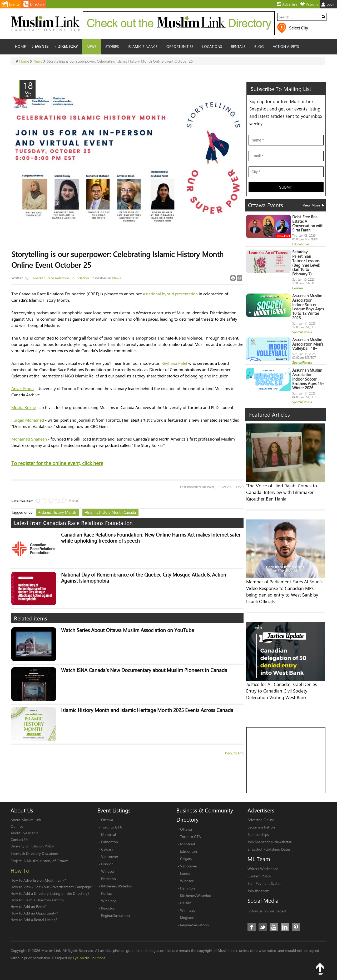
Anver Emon (23, 388)
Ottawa (107, 820)
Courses (298, 288)
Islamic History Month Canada (111, 512)
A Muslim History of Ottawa (46, 861)
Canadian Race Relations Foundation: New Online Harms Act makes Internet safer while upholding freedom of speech (151, 538)
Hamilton (108, 879)
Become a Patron (261, 827)
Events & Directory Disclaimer (34, 853)
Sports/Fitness (302, 332)
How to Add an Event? (29, 906)
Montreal (108, 834)
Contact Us (19, 839)
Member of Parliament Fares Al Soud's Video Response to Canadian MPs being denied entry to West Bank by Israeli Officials (284, 592)
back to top (234, 753)
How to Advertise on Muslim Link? (38, 880)
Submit (286, 187)
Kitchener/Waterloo (117, 886)
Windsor (108, 871)
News (117, 278)
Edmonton (110, 842)
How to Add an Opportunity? (34, 913)
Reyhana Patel (174, 363)
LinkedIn (285, 927)
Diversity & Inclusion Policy (32, 846)
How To (20, 871)
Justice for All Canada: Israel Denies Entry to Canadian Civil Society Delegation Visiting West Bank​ (281, 691)
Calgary (107, 849)
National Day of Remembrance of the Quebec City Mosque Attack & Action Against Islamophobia (144, 578)
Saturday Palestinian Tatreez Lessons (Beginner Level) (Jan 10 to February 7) (306, 263)
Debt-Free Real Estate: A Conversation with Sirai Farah (308, 223)
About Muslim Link (26, 820)
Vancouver (110, 857)
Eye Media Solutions (89, 958)
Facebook (252, 927)
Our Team (19, 826)
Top (320, 969)
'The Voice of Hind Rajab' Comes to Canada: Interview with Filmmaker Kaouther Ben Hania (282, 492)
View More (314, 205)
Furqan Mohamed (28, 420)
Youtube (274, 927)
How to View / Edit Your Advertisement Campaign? (52, 887)
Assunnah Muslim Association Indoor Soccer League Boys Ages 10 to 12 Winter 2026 (308, 307)
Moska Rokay (24, 407)
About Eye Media (24, 833)
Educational (300, 244)
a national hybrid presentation (170, 294)
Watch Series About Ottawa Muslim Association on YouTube (128, 630)
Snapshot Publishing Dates (269, 849)
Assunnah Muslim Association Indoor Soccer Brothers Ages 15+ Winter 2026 (308, 379)
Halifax (106, 893)
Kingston (108, 908)
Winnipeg (109, 901)
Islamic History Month (58, 512)
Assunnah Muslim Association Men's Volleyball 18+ (308, 344)
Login (328, 4)
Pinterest (296, 927)
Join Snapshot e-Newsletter (269, 842)
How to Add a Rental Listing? (34, 920)
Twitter (263, 927)
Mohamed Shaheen (29, 439)
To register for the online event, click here (57, 463)
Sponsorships (258, 834)
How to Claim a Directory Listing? (37, 900)
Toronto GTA (111, 827)
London (107, 864)
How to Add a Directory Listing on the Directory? (50, 893)
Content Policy (259, 876)
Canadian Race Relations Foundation (60, 278)
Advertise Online (261, 820)
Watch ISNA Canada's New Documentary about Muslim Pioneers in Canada (144, 670)
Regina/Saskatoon (115, 915)
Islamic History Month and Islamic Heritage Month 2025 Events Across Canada (147, 710)
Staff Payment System (265, 883)
